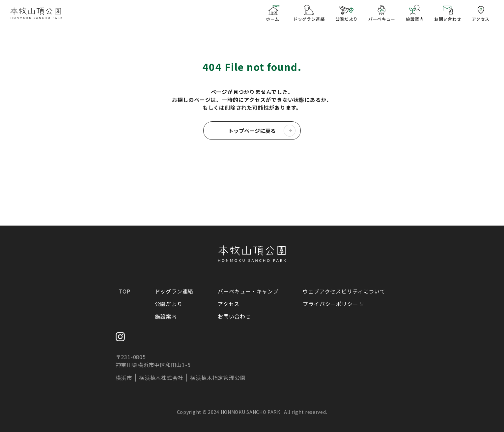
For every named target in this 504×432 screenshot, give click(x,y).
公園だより (169, 304)
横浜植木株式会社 (161, 378)
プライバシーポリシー (330, 304)
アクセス (229, 304)
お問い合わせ (234, 316)
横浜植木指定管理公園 (218, 378)
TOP (125, 291)
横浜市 (124, 378)
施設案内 (166, 316)
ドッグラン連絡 (174, 291)
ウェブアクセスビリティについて (344, 291)
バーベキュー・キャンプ (248, 291)
